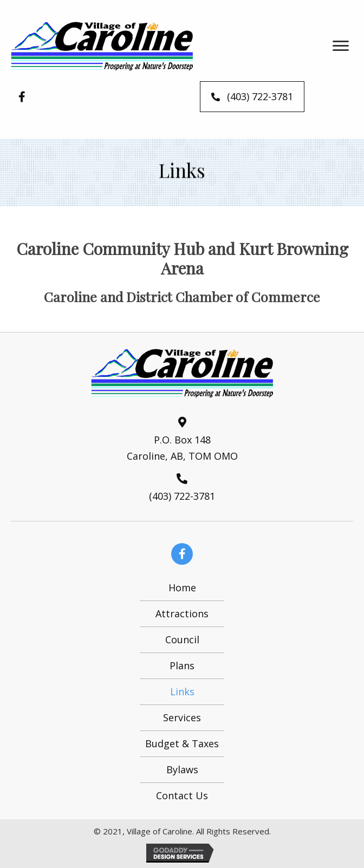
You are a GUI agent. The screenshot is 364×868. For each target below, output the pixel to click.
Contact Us (182, 795)
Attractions (182, 614)
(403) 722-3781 (182, 496)
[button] (341, 46)
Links (182, 691)
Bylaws (182, 769)
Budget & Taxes (182, 743)
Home (182, 588)
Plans (182, 665)
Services (182, 717)
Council (182, 639)
